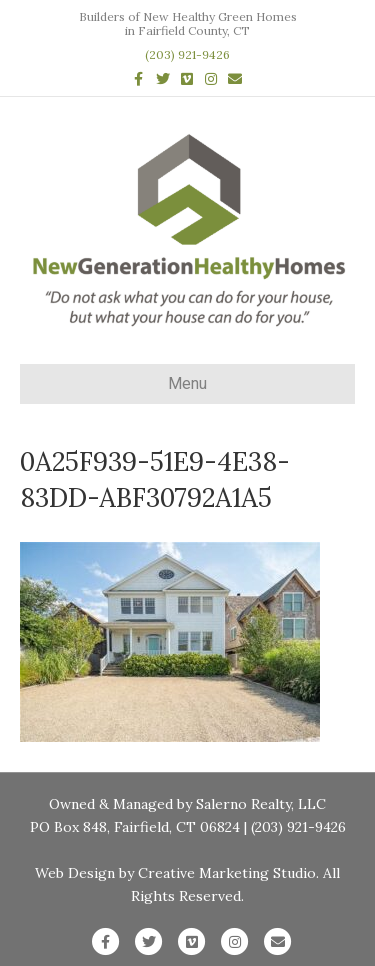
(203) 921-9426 (187, 54)
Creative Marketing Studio (227, 873)
